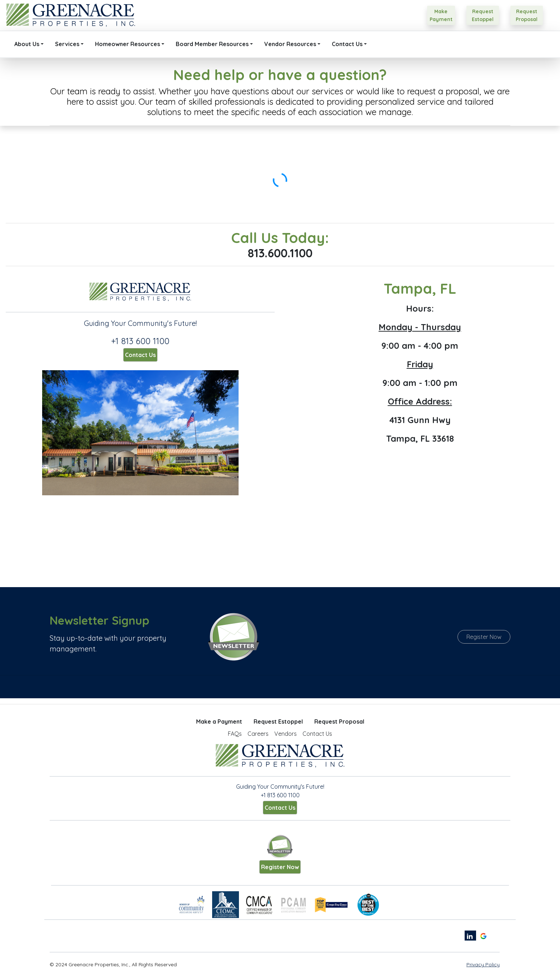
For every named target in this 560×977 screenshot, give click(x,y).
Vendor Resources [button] (290, 44)
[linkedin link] (470, 936)
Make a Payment (219, 721)
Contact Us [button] (347, 44)
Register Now (484, 637)
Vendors (286, 734)
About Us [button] (27, 44)
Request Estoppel (278, 721)
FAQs (235, 734)
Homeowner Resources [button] (127, 44)
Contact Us (140, 355)
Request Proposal (339, 721)
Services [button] (67, 44)
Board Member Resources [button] (212, 44)
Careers (258, 734)
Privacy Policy (483, 964)
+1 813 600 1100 (140, 341)
